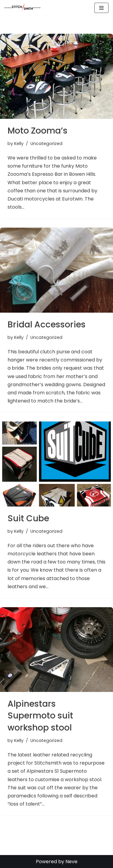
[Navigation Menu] (101, 8)
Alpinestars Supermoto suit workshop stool (40, 716)
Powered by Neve (57, 862)
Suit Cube (28, 518)
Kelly (19, 144)
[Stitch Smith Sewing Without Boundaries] (24, 8)
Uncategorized (46, 144)
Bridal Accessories (47, 325)
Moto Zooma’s (38, 131)
